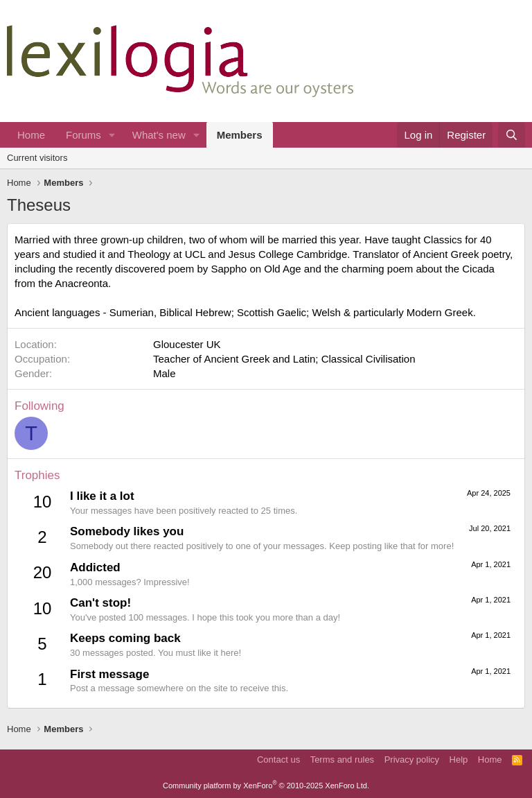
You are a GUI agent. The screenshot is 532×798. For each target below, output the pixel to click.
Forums (83, 135)
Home (31, 135)
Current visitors (37, 158)
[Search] (512, 135)
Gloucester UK (187, 344)
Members (240, 135)
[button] (112, 135)
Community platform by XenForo (266, 786)
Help (459, 760)
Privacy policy (412, 760)
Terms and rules (342, 760)
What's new (159, 135)
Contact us (278, 760)
